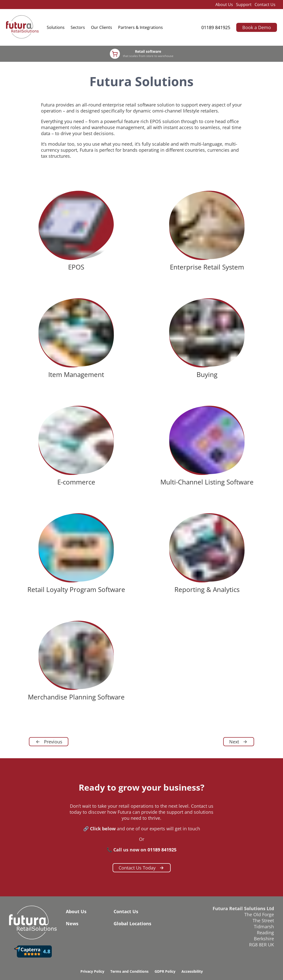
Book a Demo (257, 27)
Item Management (76, 374)
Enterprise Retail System (207, 267)
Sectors (78, 27)
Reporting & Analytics (207, 589)
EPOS (76, 267)
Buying (207, 374)
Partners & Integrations (140, 27)
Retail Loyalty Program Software (76, 589)
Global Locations (132, 923)
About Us (224, 5)
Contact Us (265, 5)
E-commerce (76, 482)
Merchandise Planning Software (76, 697)
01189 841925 (216, 27)
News (72, 923)
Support (244, 5)
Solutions (56, 27)
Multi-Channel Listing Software (207, 482)
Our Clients (102, 27)
